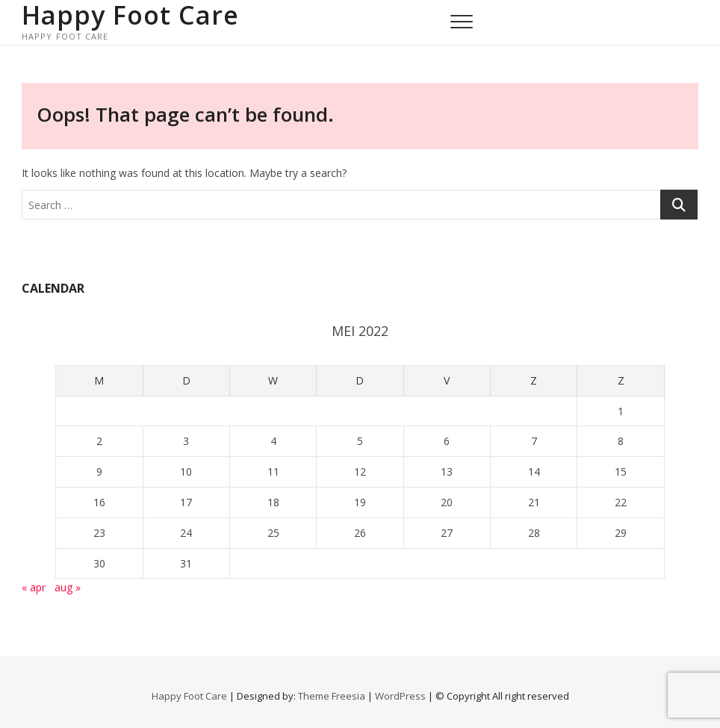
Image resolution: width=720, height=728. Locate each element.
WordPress (400, 696)
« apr (34, 587)
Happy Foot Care (130, 15)
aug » (68, 587)
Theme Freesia (332, 696)
